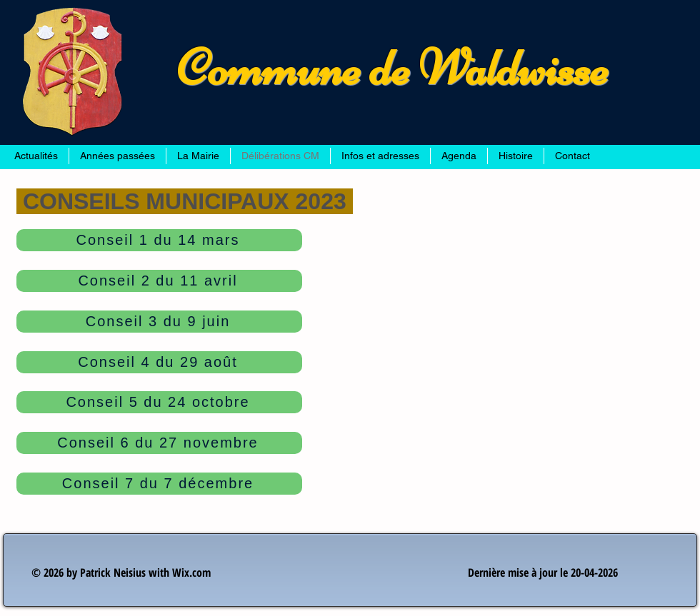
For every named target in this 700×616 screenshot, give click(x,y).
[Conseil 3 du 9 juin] (159, 322)
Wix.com (191, 572)
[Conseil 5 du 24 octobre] (159, 402)
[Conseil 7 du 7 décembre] (159, 484)
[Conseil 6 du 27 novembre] (159, 443)
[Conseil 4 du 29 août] (159, 362)
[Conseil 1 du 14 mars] (159, 240)
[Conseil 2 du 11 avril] (159, 281)
